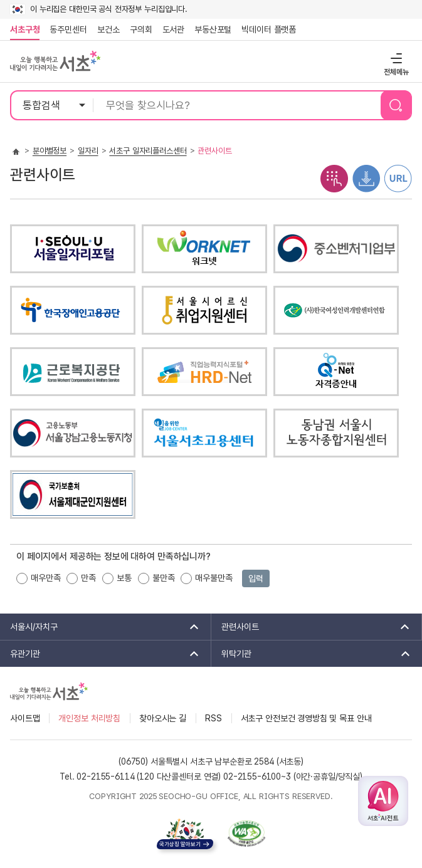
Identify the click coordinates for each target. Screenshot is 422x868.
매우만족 (45, 578)
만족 (88, 578)
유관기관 (100, 654)
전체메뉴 (395, 58)
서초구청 (25, 29)
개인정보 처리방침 (89, 718)
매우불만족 (214, 578)
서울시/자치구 (100, 627)
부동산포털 (213, 29)
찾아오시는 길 (163, 718)
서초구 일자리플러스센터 (148, 151)
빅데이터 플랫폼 (269, 29)
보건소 (108, 29)
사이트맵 (25, 718)
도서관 (174, 29)
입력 (256, 578)
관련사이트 (312, 627)
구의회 (141, 29)
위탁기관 (312, 654)
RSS (214, 718)
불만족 (164, 578)
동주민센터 (66, 29)
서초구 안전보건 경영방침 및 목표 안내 (306, 718)
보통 (124, 578)
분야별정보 (50, 151)
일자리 (88, 151)
